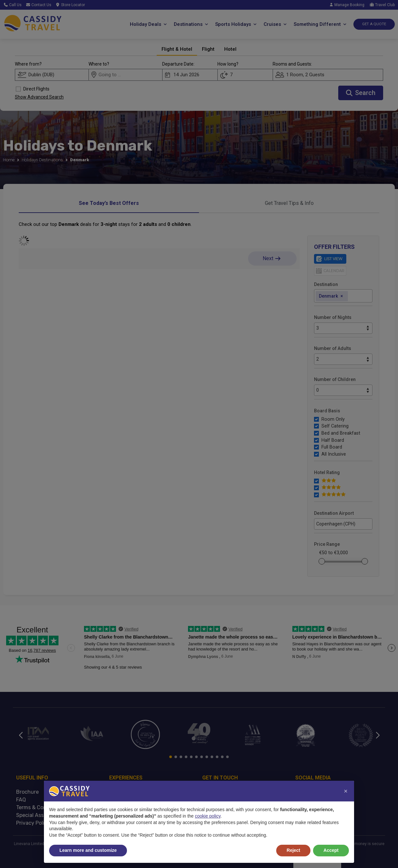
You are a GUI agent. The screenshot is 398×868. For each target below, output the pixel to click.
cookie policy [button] (208, 816)
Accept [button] (331, 850)
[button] (346, 791)
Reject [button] (293, 850)
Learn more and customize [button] (88, 850)
